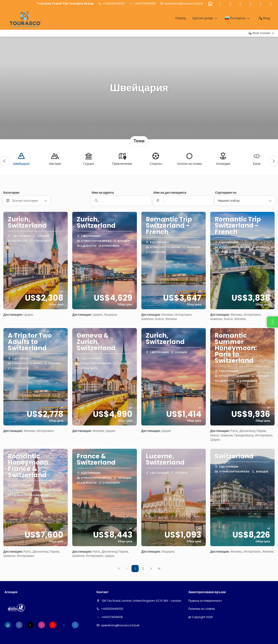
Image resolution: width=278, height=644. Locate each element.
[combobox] (183, 201)
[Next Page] (151, 569)
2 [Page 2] (143, 569)
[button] (4, 161)
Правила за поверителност (205, 601)
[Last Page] (159, 569)
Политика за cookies (201, 609)
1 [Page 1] (135, 569)
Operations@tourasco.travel (184, 4)
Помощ (181, 18)
